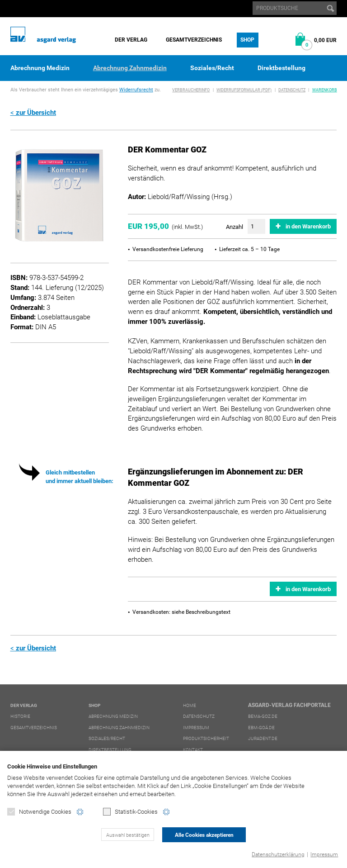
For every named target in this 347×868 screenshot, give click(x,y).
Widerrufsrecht (136, 90)
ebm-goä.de (261, 728)
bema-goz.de (263, 716)
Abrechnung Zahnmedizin (130, 68)
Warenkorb (325, 90)
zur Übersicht (36, 113)
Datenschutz (292, 90)
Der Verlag (131, 40)
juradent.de (263, 738)
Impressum (324, 854)
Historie (20, 716)
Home (190, 705)
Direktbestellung (281, 68)
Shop (247, 40)
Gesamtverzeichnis (194, 40)
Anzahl (234, 227)
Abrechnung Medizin (40, 68)
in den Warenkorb (308, 226)
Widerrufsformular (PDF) (244, 90)
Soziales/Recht (212, 68)
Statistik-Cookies (130, 812)
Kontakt (193, 750)
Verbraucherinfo (191, 90)
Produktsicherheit (206, 738)
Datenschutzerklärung (278, 854)
